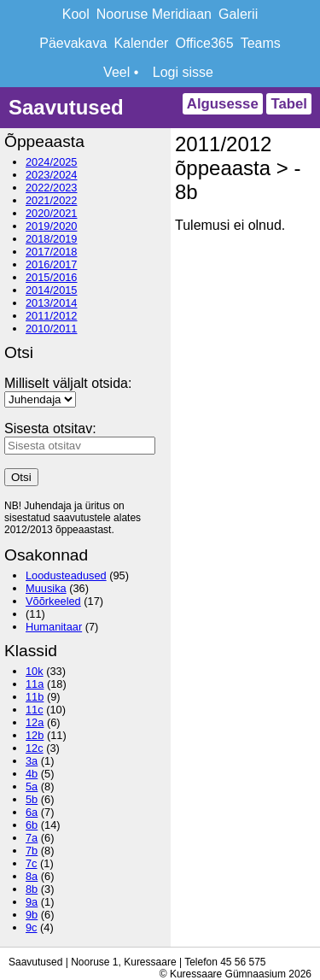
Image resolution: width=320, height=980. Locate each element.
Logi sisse (183, 72)
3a (32, 761)
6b (32, 825)
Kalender (141, 43)
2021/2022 (52, 200)
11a (35, 684)
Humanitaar (54, 627)
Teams (261, 43)
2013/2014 (52, 303)
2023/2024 (52, 175)
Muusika (46, 588)
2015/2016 (52, 277)
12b (35, 735)
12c (35, 748)
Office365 (204, 43)
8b (32, 889)
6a (32, 812)
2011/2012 (52, 316)
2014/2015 (52, 290)
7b (32, 851)
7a (32, 838)
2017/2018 (52, 252)
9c (32, 927)
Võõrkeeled (53, 601)
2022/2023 (52, 188)
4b (32, 774)
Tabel (289, 104)
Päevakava (73, 43)
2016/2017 (52, 264)
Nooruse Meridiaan (154, 14)
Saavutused (66, 107)
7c (32, 863)
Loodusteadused (66, 575)
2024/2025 (52, 162)
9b (32, 915)
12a (35, 722)
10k (35, 671)
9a (32, 902)
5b (32, 799)
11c (35, 710)
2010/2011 (52, 329)
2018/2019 (52, 239)
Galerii (238, 14)
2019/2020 (52, 226)
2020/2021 (52, 213)
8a (32, 876)
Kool (76, 14)
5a (32, 786)
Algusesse (223, 104)
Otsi (21, 477)
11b (35, 697)
